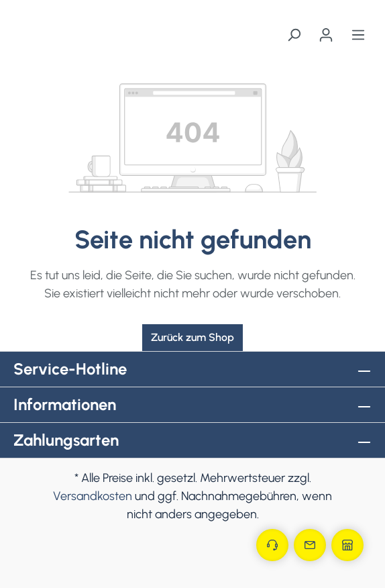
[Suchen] (294, 35)
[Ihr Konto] (326, 35)
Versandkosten (93, 496)
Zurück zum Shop (192, 337)
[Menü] (358, 35)
